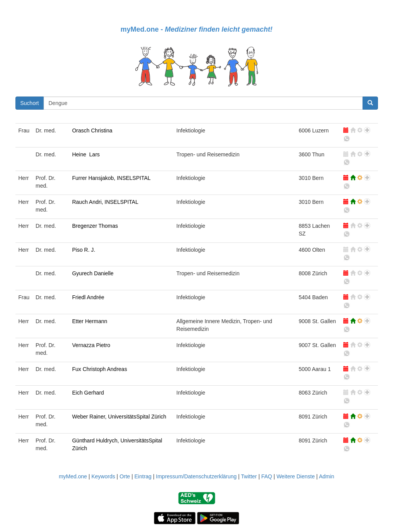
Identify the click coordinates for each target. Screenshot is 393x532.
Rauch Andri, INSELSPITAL (105, 202)
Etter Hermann (90, 321)
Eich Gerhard (88, 393)
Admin (327, 476)
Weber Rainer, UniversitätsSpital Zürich (119, 417)
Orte (125, 476)
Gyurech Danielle (93, 273)
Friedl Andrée (88, 297)
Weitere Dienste (296, 476)
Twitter (249, 476)
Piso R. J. (84, 250)
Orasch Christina (92, 130)
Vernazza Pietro (91, 345)
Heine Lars (86, 154)
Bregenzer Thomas (95, 226)
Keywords (103, 476)
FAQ (266, 476)
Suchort (30, 103)
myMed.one (73, 476)
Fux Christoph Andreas (100, 369)
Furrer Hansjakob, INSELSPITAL (111, 178)
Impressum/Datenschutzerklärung (196, 476)
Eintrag (143, 476)
